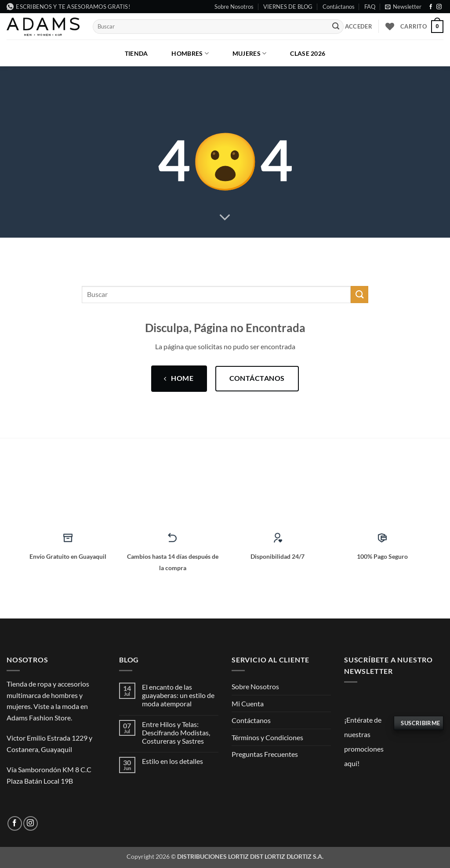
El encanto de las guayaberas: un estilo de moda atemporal (178, 695)
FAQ (370, 7)
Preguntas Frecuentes (265, 754)
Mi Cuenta (248, 703)
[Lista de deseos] (390, 26)
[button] (403, 7)
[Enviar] (336, 27)
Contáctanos (339, 7)
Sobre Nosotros (234, 7)
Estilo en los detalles (172, 761)
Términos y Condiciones (267, 737)
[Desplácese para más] (225, 217)
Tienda (136, 53)
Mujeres (250, 53)
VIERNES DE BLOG (288, 7)
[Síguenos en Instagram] (439, 7)
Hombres (190, 53)
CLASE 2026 (308, 53)
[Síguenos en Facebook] (431, 7)
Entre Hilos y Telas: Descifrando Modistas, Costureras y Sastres (176, 732)
